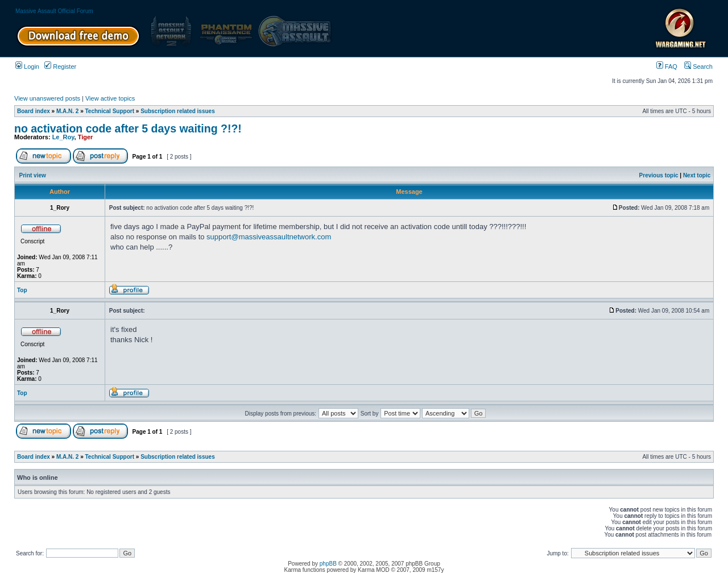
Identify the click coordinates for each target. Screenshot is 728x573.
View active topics (110, 98)
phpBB (328, 564)
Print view (33, 175)
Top (22, 290)
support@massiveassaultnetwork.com (269, 237)
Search (698, 67)
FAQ (667, 67)
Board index (34, 111)
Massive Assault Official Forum (54, 11)
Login (27, 67)
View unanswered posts (47, 98)
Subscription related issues (178, 111)
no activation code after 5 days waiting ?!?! (128, 128)
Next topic (697, 175)
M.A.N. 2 (67, 111)
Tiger (86, 137)
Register (60, 67)
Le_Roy (63, 137)
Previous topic (659, 175)
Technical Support (110, 111)
